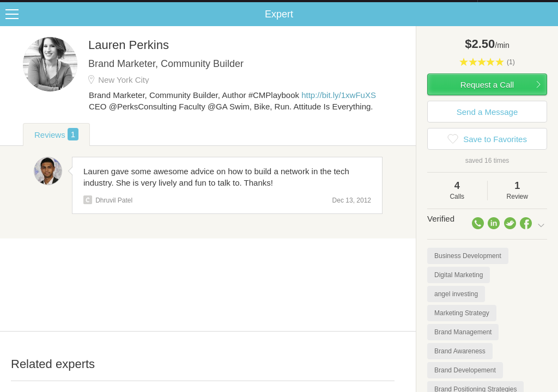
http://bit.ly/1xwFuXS (339, 106)
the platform (57, 6)
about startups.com (516, 7)
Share (547, 25)
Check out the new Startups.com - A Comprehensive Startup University (359, 7)
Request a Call (487, 96)
